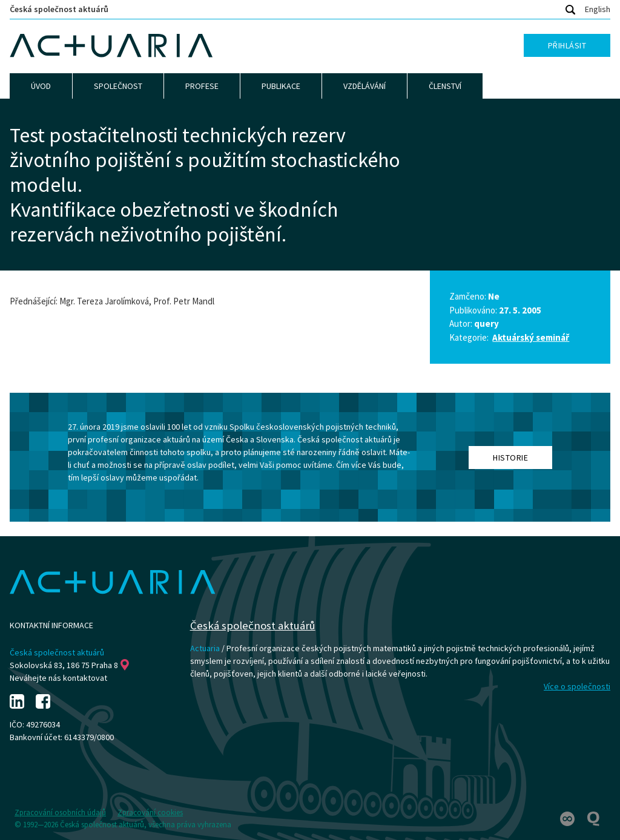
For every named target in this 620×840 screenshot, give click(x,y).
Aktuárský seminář (531, 337)
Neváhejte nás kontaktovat (58, 678)
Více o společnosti (577, 686)
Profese (202, 86)
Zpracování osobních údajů (60, 812)
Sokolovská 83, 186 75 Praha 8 (69, 665)
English (598, 9)
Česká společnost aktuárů (59, 9)
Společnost (118, 86)
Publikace (281, 86)
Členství (445, 86)
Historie (510, 458)
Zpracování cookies (150, 812)
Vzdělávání (364, 86)
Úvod (41, 86)
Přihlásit (567, 45)
